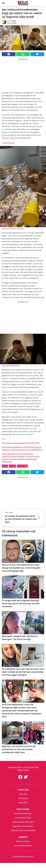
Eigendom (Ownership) (23, 826)
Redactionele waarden (23, 822)
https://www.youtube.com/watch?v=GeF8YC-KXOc (21, 443)
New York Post (9, 143)
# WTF (5, 466)
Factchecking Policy (23, 813)
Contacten (23, 798)
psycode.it (23, 803)
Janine (13, 21)
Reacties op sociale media (23, 830)
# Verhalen (22, 466)
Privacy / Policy (23, 841)
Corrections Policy (23, 818)
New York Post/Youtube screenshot (13, 229)
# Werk (12, 466)
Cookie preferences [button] (23, 846)
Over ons (23, 794)
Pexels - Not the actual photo (11, 366)
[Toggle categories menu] (3, 3)
